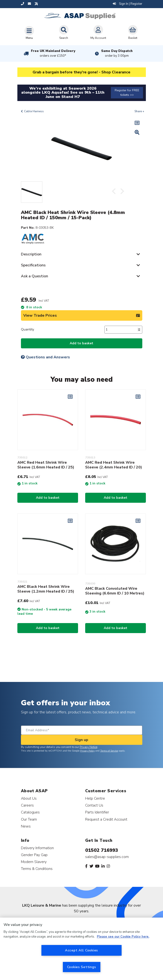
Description (31, 254)
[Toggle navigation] (29, 33)
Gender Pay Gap (34, 855)
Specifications (33, 265)
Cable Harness (34, 111)
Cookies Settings (82, 967)
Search (64, 32)
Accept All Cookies (81, 950)
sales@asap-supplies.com (107, 857)
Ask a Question (35, 276)
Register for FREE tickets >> (127, 93)
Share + (139, 111)
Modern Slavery (34, 862)
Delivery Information (37, 848)
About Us (29, 798)
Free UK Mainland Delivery (53, 53)
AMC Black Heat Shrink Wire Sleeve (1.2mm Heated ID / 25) (46, 589)
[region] (81, 949)
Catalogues (30, 812)
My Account (98, 32)
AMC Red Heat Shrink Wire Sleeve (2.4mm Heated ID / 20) (114, 465)
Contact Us (94, 805)
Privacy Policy (87, 751)
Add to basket (81, 343)
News (26, 826)
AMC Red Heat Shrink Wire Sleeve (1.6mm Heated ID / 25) (46, 465)
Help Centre (95, 798)
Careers (27, 805)
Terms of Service (109, 751)
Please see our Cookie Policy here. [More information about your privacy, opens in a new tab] (123, 937)
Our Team (29, 819)
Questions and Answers (45, 357)
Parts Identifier (97, 812)
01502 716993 (102, 850)
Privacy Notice (89, 747)
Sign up (81, 740)
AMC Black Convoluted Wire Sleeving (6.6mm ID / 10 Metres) (115, 591)
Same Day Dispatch (117, 53)
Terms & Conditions (37, 869)
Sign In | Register (128, 4)
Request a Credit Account (106, 819)
